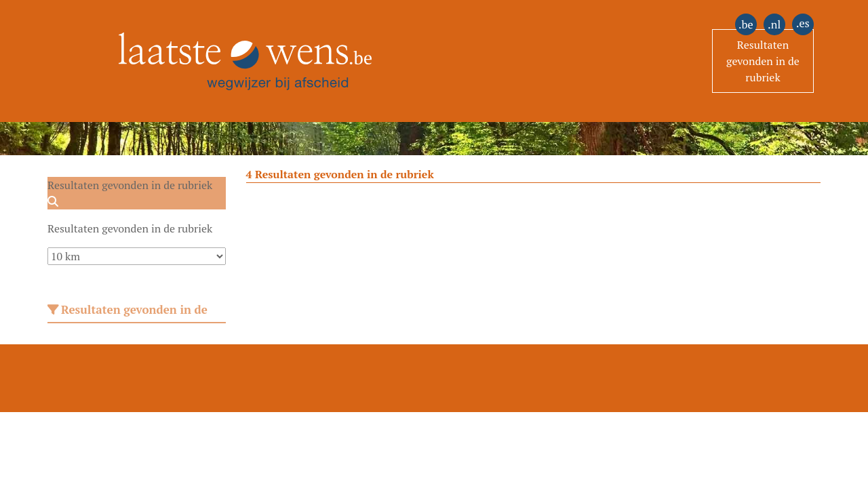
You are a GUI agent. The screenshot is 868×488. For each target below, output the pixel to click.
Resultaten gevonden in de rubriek (763, 61)
